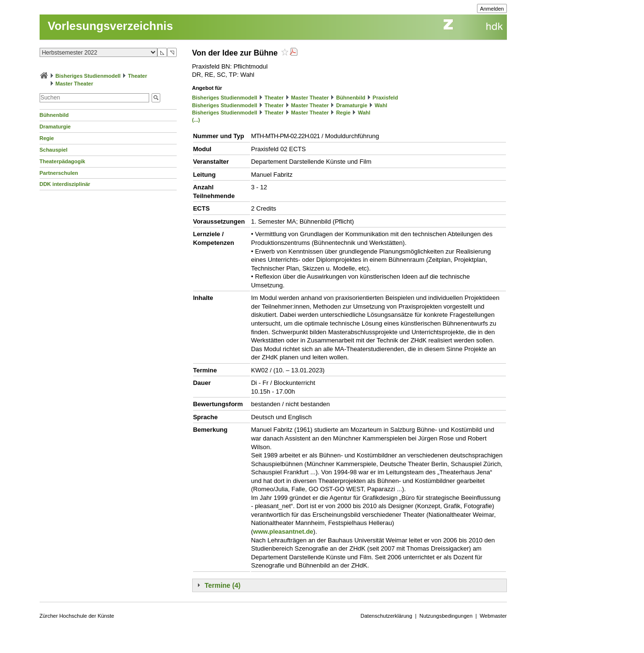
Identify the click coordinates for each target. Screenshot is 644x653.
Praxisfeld (385, 98)
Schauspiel (54, 150)
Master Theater (74, 84)
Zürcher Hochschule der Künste (77, 616)
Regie (47, 138)
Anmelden (492, 9)
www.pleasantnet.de (283, 532)
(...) (196, 120)
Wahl (381, 105)
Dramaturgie (55, 127)
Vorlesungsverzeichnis (111, 26)
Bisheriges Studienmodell (88, 76)
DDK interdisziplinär (65, 184)
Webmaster (493, 616)
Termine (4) (223, 585)
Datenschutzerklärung (386, 616)
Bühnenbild (54, 115)
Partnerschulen (59, 173)
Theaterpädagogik (63, 161)
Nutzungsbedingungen (446, 616)
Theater (138, 76)
